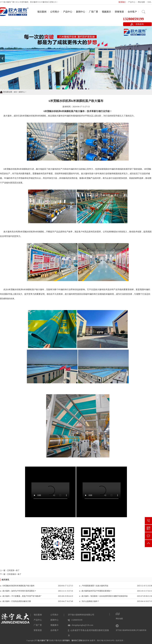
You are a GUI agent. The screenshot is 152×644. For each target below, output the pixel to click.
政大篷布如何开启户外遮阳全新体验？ (97, 591)
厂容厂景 (93, 12)
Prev (1, 55)
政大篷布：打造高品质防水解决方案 (17, 601)
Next (149, 55)
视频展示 (106, 12)
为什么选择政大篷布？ (90, 601)
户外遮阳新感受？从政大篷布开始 (95, 586)
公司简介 (55, 12)
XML (149, 2)
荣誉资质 (119, 12)
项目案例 (42, 12)
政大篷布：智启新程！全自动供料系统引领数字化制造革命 (105, 596)
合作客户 (132, 12)
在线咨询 (140, 24)
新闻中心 (81, 12)
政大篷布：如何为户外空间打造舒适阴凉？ (19, 591)
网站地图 (141, 2)
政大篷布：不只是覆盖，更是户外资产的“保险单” (22, 596)
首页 (15, 92)
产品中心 (132, 2)
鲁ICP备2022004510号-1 (106, 641)
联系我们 (122, 2)
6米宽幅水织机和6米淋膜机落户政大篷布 (18, 586)
